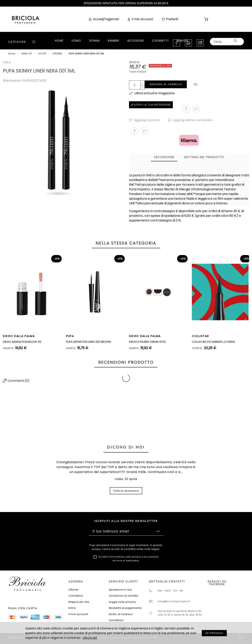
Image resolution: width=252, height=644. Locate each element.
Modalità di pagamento (125, 608)
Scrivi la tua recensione (151, 105)
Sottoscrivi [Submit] (158, 531)
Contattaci (76, 596)
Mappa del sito (79, 602)
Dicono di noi (126, 447)
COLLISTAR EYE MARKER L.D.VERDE (213, 342)
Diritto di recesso (121, 614)
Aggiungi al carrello (166, 84)
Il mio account (78, 614)
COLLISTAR (200, 336)
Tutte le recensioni (126, 491)
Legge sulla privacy (122, 602)
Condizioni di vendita (124, 596)
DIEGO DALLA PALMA (19, 336)
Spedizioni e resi (120, 590)
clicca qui (90, 638)
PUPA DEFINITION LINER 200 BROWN (88, 342)
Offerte (73, 590)
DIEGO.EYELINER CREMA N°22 (147, 342)
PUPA (7, 62)
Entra (72, 608)
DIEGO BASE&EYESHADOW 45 (22, 342)
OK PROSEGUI (214, 633)
